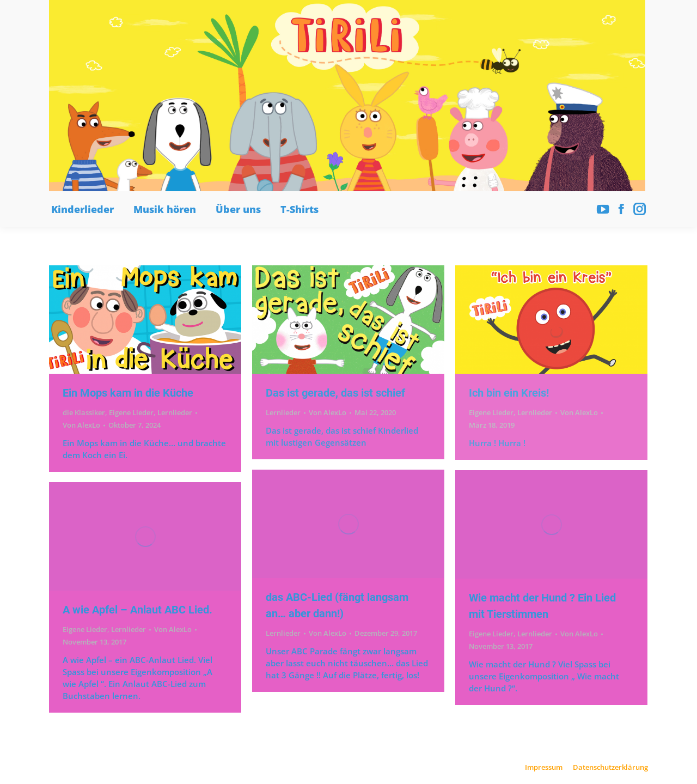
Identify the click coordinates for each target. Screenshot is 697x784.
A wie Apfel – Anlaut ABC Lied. (137, 610)
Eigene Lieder (131, 412)
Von (81, 425)
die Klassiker (84, 412)
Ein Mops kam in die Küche (128, 393)
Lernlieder (175, 412)
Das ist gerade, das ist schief (335, 393)
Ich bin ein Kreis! (509, 393)
